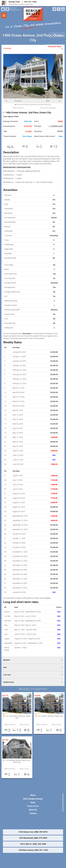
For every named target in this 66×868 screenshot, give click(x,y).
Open (61, 136)
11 (28, 105)
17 (35, 105)
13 (30, 105)
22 (41, 105)
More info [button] (28, 121)
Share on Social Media (48, 108)
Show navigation (4, 15)
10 (26, 105)
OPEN (60, 131)
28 (48, 105)
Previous (18, 101)
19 (37, 105)
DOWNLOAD (56, 126)
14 (31, 105)
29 (49, 105)
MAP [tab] (33, 667)
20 (38, 105)
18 (36, 105)
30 (51, 105)
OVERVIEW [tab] (33, 48)
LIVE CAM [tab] (33, 675)
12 (29, 105)
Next (48, 101)
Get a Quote (27, 136)
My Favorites (57, 35)
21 (40, 105)
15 (32, 105)
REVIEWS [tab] (33, 660)
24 (43, 105)
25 (45, 105)
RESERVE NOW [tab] (33, 682)
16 (34, 105)
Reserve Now (55, 46)
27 (47, 105)
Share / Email (24, 725)
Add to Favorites (18, 108)
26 (46, 105)
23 (42, 105)
